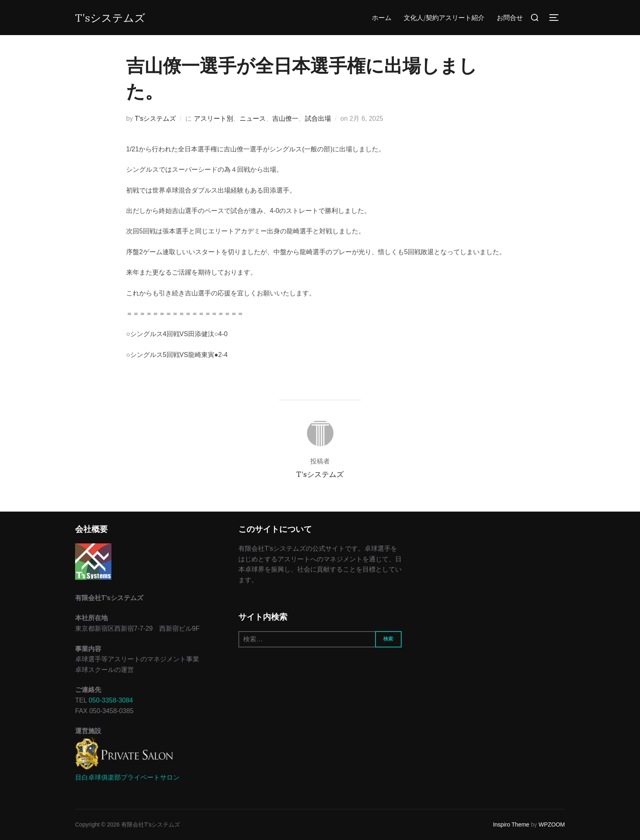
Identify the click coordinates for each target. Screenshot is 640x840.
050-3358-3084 (111, 700)
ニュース (253, 119)
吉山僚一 (285, 119)
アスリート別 (213, 119)
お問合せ (510, 18)
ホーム (382, 18)
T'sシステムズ (110, 18)
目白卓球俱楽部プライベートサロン (127, 777)
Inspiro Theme (511, 824)
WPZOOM (552, 824)
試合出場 (318, 119)
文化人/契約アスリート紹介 (444, 18)
